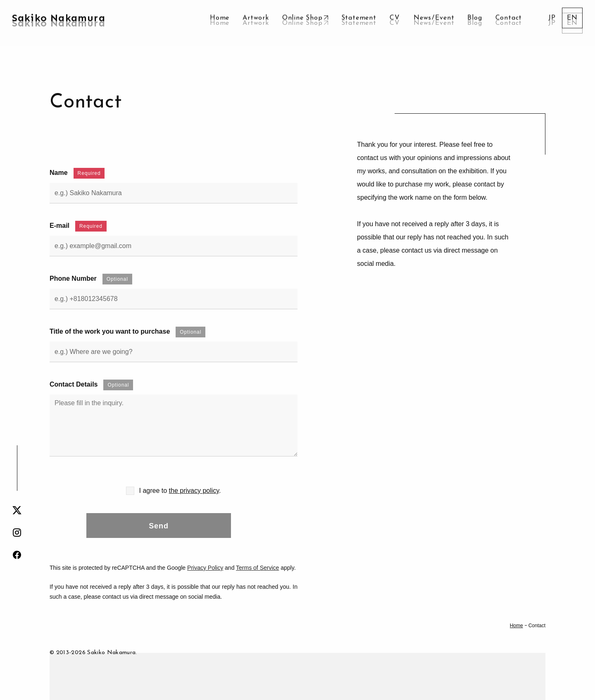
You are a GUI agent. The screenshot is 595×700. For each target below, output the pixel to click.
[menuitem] (552, 23)
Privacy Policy (205, 568)
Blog (475, 23)
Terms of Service (257, 568)
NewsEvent (434, 23)
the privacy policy (194, 491)
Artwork (256, 23)
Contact (509, 23)
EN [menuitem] (572, 23)
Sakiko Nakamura (59, 23)
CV (395, 23)
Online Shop (302, 23)
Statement (359, 23)
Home (220, 23)
